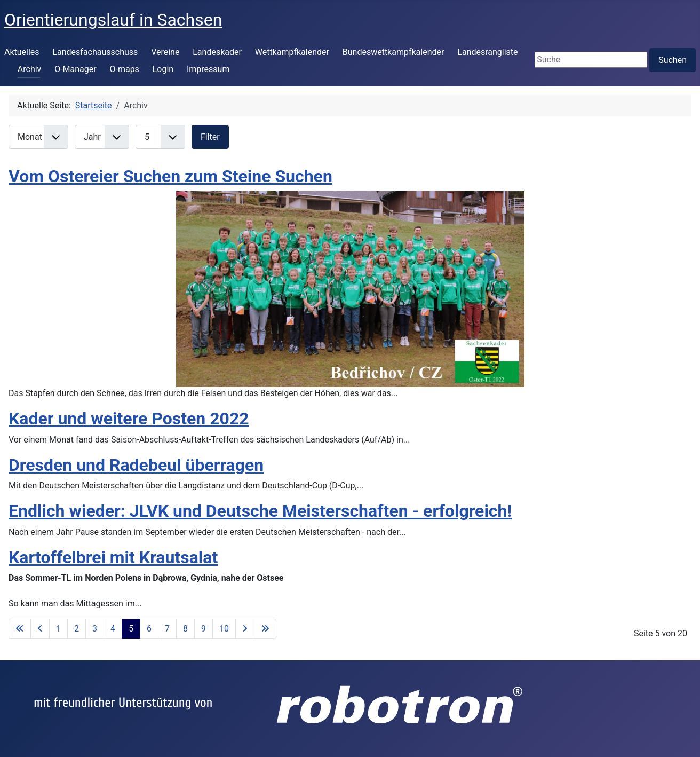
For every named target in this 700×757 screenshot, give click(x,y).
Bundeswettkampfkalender (393, 52)
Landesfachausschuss (95, 52)
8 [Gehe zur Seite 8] (185, 629)
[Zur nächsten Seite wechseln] (245, 629)
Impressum (208, 69)
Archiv (30, 69)
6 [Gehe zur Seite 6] (149, 629)
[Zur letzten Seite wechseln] (265, 629)
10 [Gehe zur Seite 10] (224, 629)
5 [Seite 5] (131, 629)
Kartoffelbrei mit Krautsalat (113, 557)
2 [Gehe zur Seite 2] (77, 629)
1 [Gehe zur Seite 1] (58, 629)
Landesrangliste (487, 52)
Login (163, 69)
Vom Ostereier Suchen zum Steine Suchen (170, 176)
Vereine (165, 52)
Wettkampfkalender (292, 52)
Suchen (673, 60)
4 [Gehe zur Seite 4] (113, 629)
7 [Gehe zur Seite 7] (167, 629)
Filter (210, 137)
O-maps (124, 69)
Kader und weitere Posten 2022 (129, 419)
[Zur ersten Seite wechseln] (20, 629)
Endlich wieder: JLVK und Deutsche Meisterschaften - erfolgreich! (260, 511)
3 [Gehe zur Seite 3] (95, 629)
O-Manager (75, 69)
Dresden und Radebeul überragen (136, 465)
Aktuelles (22, 52)
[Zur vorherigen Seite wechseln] (40, 629)
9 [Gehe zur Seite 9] (204, 629)
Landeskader (217, 52)
